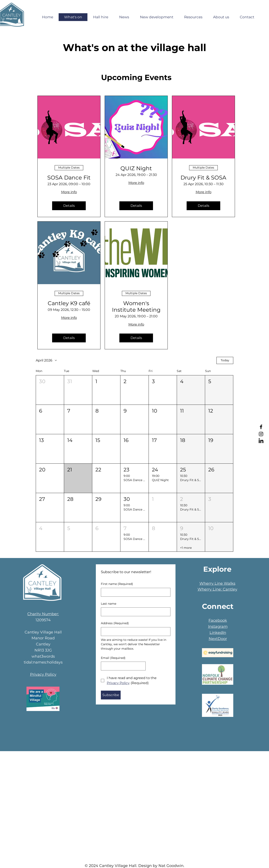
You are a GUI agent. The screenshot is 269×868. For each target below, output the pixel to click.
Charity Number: (43, 614)
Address (115, 623)
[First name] (134, 592)
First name (117, 584)
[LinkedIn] (261, 441)
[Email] (122, 666)
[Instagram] (261, 434)
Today (225, 360)
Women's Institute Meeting (136, 307)
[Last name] (134, 612)
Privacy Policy (43, 674)
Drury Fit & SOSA (203, 178)
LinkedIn (218, 633)
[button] (50, 390)
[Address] (134, 632)
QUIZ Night (136, 168)
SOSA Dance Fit (69, 178)
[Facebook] (261, 427)
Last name (109, 604)
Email (113, 658)
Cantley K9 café (69, 303)
